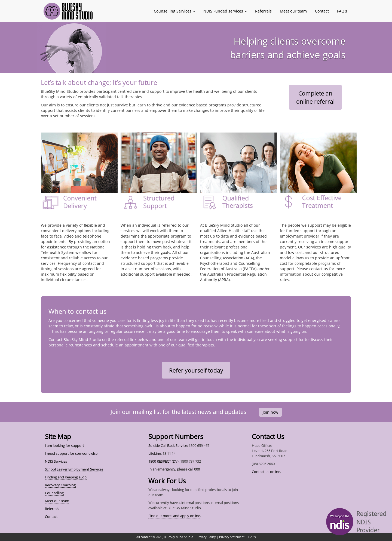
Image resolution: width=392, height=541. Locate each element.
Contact (322, 11)
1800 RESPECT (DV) (163, 461)
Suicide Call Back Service (168, 445)
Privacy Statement (232, 537)
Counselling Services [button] (174, 11)
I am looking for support (65, 445)
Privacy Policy (206, 537)
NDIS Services (56, 461)
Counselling (54, 493)
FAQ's (342, 11)
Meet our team (293, 11)
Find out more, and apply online (174, 516)
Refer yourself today (196, 370)
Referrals (263, 11)
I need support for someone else (71, 453)
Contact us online (266, 472)
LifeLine (155, 453)
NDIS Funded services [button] (225, 11)
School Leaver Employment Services (74, 469)
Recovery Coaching (60, 485)
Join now (270, 412)
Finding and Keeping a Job (66, 477)
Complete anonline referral (315, 97)
